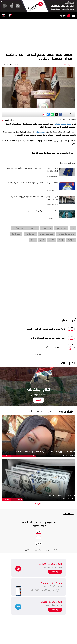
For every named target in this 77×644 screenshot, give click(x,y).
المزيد (38, 354)
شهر (23, 412)
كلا (38, 538)
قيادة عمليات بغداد (63, 124)
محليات (6, 456)
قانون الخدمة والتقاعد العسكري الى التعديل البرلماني (45, 329)
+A (71, 115)
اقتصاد (6, 500)
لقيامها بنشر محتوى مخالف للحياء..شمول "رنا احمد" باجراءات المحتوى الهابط (45, 452)
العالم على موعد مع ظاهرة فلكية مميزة (50, 347)
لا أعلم (38, 544)
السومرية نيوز (40, 132)
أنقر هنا (35, 153)
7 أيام (31, 412)
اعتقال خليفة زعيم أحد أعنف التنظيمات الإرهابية (48, 338)
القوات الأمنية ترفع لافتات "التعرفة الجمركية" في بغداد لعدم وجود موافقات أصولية (34, 198)
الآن (49, 412)
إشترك (55, 610)
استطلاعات (69, 514)
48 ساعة (41, 412)
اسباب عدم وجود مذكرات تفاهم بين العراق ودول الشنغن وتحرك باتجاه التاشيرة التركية (33, 170)
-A (67, 115)
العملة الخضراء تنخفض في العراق (62, 495)
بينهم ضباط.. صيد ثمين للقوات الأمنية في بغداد (41, 211)
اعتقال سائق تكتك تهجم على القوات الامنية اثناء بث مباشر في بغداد (33, 183)
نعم (38, 532)
